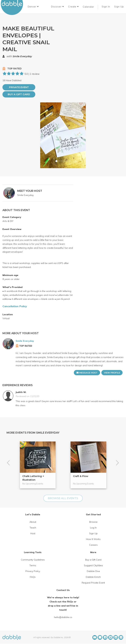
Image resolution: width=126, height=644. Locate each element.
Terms (33, 565)
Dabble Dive (93, 571)
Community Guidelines (33, 560)
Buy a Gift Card (19, 94)
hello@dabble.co (63, 617)
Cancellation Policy (15, 306)
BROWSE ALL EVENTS (63, 498)
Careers (93, 545)
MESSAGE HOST (87, 373)
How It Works (93, 539)
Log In (93, 528)
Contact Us (63, 590)
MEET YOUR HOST (30, 191)
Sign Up (119, 7)
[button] (33, 7)
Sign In (106, 7)
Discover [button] (58, 7)
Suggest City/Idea (93, 565)
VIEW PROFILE (112, 373)
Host (33, 533)
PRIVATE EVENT (19, 87)
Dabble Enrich (93, 577)
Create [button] (73, 7)
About (33, 522)
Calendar (88, 7)
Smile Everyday (22, 56)
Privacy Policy (33, 571)
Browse (93, 522)
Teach (33, 528)
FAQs (33, 577)
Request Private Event (93, 583)
